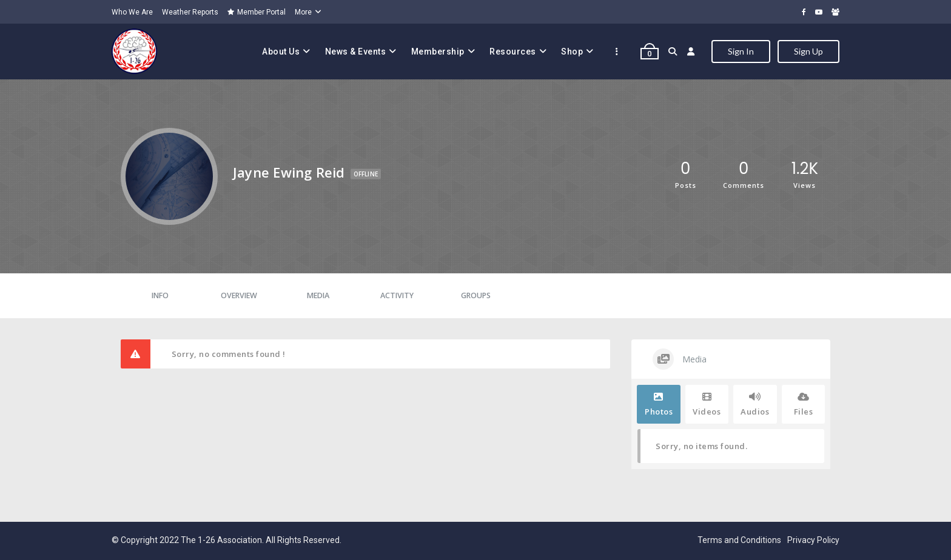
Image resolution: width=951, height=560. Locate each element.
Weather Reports (190, 12)
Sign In (741, 51)
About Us (281, 52)
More (303, 12)
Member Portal (257, 12)
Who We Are (132, 12)
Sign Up (808, 51)
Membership (438, 52)
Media (318, 295)
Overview (239, 295)
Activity (397, 295)
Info (160, 295)
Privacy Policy (813, 540)
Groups (476, 295)
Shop (572, 52)
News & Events (356, 52)
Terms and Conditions (739, 540)
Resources (513, 52)
